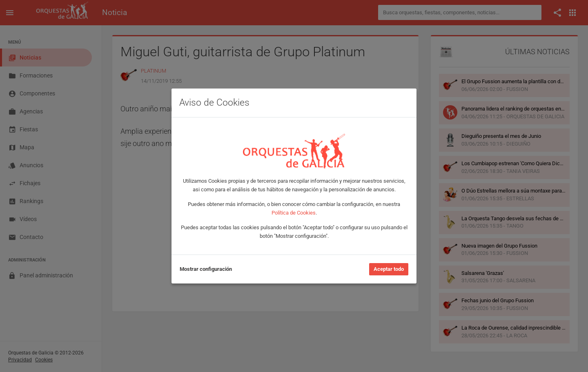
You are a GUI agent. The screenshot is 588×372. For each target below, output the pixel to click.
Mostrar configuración (206, 269)
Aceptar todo (389, 269)
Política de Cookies (294, 213)
